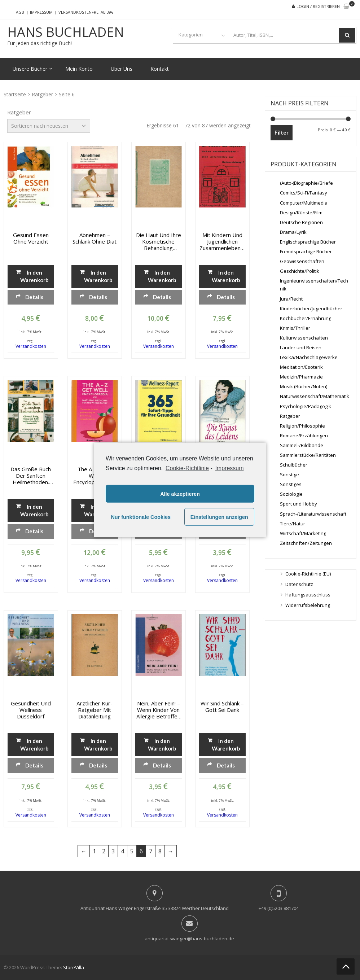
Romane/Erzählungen (304, 436)
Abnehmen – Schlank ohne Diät (95, 238)
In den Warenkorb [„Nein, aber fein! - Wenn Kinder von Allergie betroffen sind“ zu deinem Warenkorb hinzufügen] (162, 745)
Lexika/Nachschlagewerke (309, 357)
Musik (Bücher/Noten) (304, 386)
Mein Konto (79, 69)
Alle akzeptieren (180, 494)
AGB (20, 12)
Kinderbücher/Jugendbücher (311, 309)
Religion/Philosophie (302, 426)
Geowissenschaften (302, 261)
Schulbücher (294, 465)
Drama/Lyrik (293, 232)
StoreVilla (74, 967)
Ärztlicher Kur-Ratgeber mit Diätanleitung (95, 710)
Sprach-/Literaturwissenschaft (313, 514)
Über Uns (122, 69)
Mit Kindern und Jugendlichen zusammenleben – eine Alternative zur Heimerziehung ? (222, 241)
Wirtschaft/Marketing (303, 533)
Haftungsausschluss (308, 595)
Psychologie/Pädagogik (306, 406)
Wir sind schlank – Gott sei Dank (222, 706)
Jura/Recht (291, 299)
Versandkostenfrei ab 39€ (86, 12)
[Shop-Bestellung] (49, 126)
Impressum (41, 12)
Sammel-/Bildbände (302, 445)
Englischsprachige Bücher (308, 242)
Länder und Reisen (301, 347)
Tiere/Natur (293, 524)
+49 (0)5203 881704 (279, 908)
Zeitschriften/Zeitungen (306, 543)
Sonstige (289, 474)
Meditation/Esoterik (301, 367)
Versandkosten (31, 346)
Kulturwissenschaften (304, 338)
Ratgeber (42, 94)
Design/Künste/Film (301, 213)
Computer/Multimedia (304, 203)
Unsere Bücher (30, 69)
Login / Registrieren (318, 6)
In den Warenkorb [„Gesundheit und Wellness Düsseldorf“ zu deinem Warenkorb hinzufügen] (34, 745)
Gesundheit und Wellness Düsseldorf (31, 710)
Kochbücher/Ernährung (306, 318)
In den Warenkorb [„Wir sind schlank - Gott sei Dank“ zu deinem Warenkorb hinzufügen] (226, 745)
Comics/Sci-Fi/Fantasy (304, 193)
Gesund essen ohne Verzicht (31, 238)
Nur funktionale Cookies (141, 517)
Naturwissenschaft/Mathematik (315, 396)
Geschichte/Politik (300, 271)
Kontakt (160, 69)
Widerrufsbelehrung (308, 605)
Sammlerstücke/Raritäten (308, 455)
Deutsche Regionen (301, 222)
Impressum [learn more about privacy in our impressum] (229, 468)
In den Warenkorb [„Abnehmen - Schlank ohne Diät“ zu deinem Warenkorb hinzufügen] (98, 276)
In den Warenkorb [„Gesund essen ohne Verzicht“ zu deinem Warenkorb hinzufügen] (34, 276)
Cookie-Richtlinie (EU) (308, 574)
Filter (282, 132)
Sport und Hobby (298, 504)
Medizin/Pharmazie (301, 377)
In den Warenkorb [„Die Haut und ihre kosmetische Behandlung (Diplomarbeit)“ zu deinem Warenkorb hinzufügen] (162, 276)
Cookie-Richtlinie (187, 468)
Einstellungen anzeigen (219, 517)
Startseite (15, 94)
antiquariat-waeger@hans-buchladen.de (189, 939)
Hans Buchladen (66, 32)
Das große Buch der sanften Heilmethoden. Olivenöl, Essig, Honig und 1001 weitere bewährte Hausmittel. (31, 476)
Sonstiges (291, 484)
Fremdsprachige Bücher (306, 251)
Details (34, 297)
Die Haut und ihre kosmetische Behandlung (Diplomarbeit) (159, 241)
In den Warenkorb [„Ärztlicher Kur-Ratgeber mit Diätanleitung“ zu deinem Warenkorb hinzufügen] (98, 745)
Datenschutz (299, 584)
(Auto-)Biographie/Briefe (306, 183)
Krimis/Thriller (295, 328)
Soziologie (291, 494)
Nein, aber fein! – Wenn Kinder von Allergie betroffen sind (158, 710)
